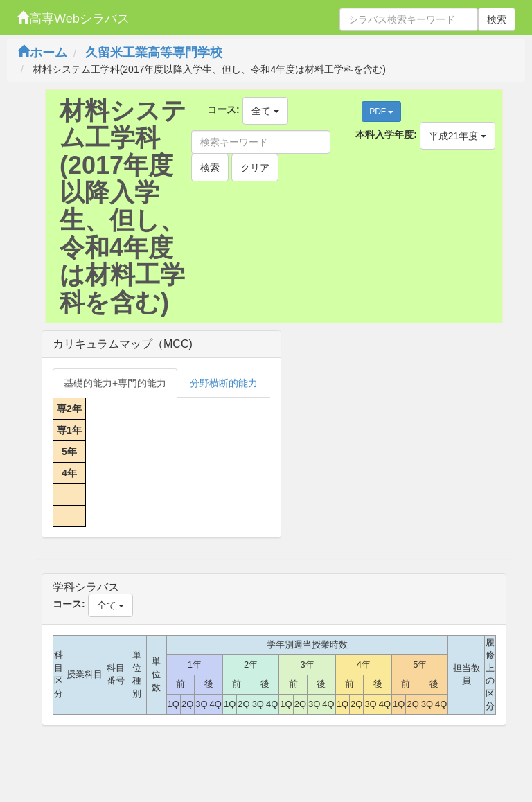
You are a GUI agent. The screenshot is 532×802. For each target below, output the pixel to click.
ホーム (42, 53)
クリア (255, 168)
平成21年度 (458, 136)
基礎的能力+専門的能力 (115, 383)
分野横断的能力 (224, 383)
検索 (497, 19)
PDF (381, 112)
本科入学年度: (386, 134)
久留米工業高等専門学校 (154, 53)
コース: (223, 109)
